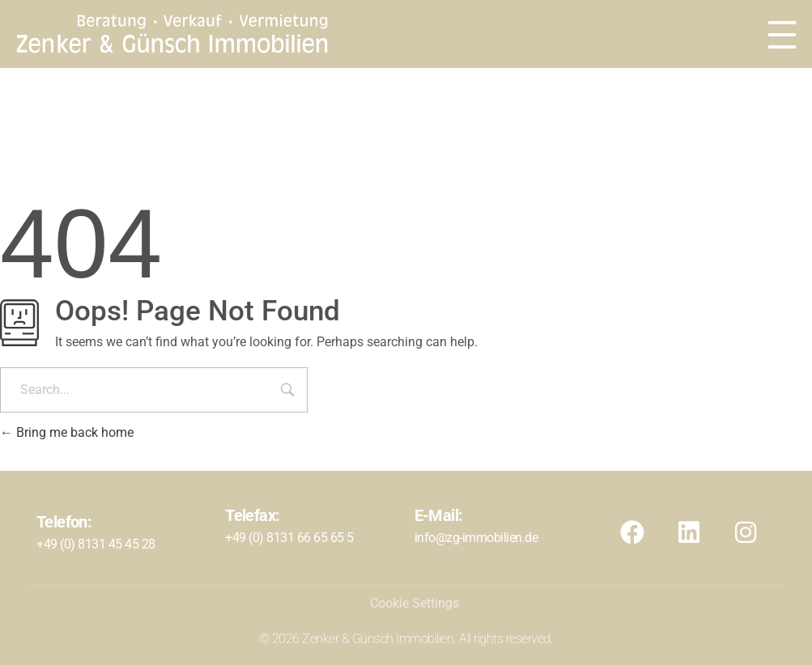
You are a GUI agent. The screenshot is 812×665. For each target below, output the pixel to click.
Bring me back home (67, 432)
